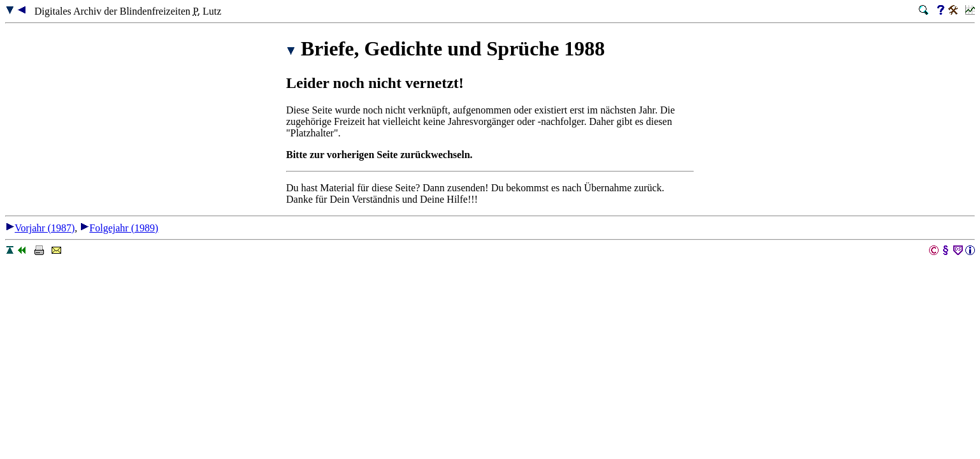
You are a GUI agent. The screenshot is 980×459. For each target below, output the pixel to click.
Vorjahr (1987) (40, 228)
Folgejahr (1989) (119, 228)
